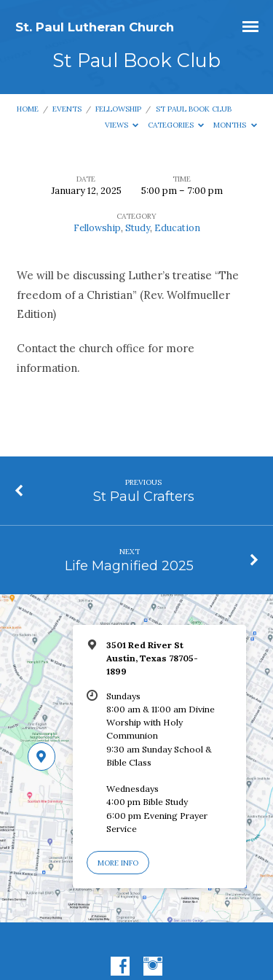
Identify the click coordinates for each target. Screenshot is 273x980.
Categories (176, 125)
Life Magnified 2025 (129, 565)
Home (28, 109)
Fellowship (118, 109)
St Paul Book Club (194, 109)
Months (235, 125)
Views (122, 125)
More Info (118, 863)
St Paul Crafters (144, 496)
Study (138, 228)
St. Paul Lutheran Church (95, 27)
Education (177, 228)
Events (67, 109)
